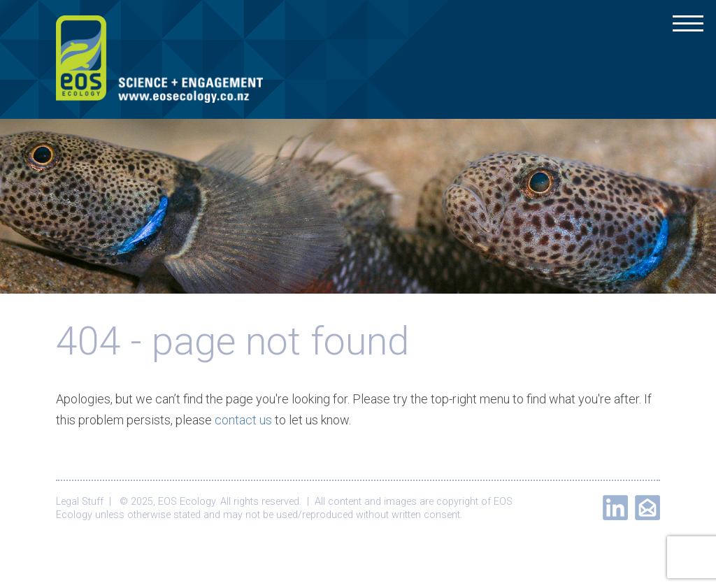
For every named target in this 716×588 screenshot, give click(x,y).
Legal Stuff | (86, 502)
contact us (243, 420)
